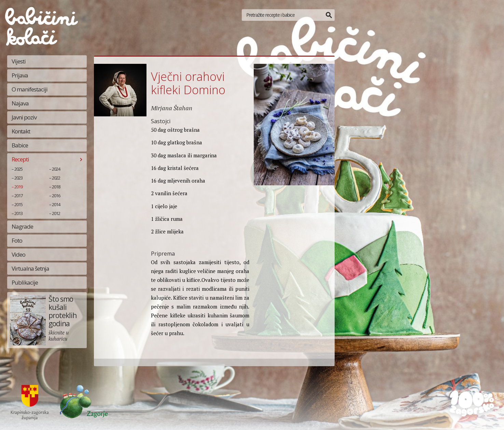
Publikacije (25, 282)
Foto (17, 240)
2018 (56, 187)
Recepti (20, 159)
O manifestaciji (30, 89)
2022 (56, 178)
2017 (18, 196)
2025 (18, 169)
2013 (18, 213)
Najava (20, 103)
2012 (56, 213)
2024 (56, 169)
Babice (20, 145)
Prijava (20, 75)
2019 (18, 187)
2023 (18, 178)
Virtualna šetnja (30, 268)
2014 (56, 204)
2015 (18, 204)
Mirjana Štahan (172, 108)
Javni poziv (24, 117)
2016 (56, 196)
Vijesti (19, 61)
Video (18, 254)
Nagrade (22, 226)
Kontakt (21, 131)
